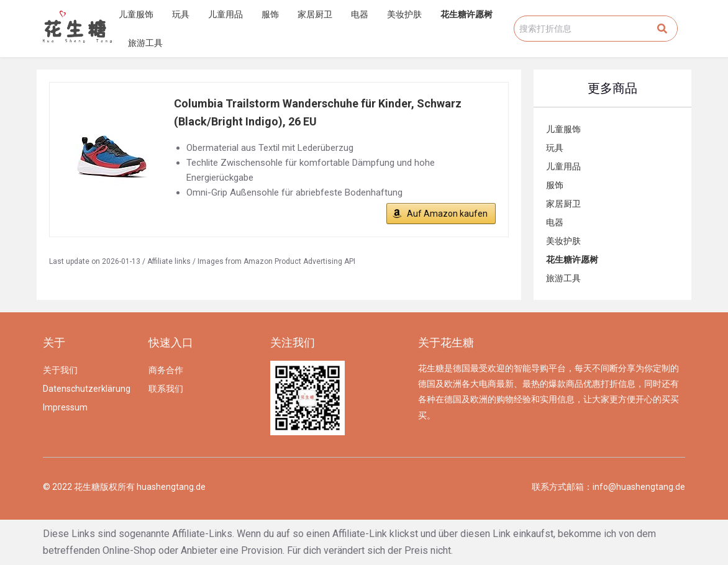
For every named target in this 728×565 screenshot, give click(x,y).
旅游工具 (145, 43)
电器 (360, 14)
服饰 (270, 14)
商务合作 (166, 370)
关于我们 (60, 370)
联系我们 (166, 389)
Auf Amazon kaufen (447, 214)
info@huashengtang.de (639, 487)
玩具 (181, 14)
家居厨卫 (315, 14)
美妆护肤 (404, 14)
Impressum (65, 407)
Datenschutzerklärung (87, 389)
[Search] (662, 29)
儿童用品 (225, 14)
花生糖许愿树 (466, 14)
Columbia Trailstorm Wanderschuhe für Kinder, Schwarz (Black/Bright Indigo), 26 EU (318, 112)
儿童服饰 (136, 14)
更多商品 (612, 88)
